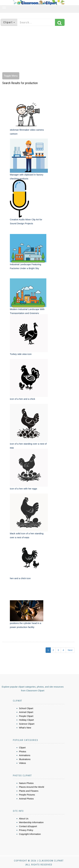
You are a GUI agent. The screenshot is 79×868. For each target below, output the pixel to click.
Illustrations (25, 759)
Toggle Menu (11, 76)
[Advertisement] (40, 49)
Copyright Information (30, 834)
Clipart (22, 748)
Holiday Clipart (26, 720)
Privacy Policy (26, 830)
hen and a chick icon (20, 578)
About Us (24, 819)
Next (70, 650)
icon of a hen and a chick (22, 399)
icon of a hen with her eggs (23, 489)
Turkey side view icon (21, 354)
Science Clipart (27, 724)
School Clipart (26, 708)
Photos (23, 751)
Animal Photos (26, 799)
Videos (22, 763)
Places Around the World (32, 787)
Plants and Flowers (29, 791)
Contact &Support (28, 826)
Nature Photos (26, 783)
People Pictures (27, 795)
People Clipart (26, 716)
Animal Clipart (26, 712)
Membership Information (31, 822)
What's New (25, 728)
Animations (25, 755)
